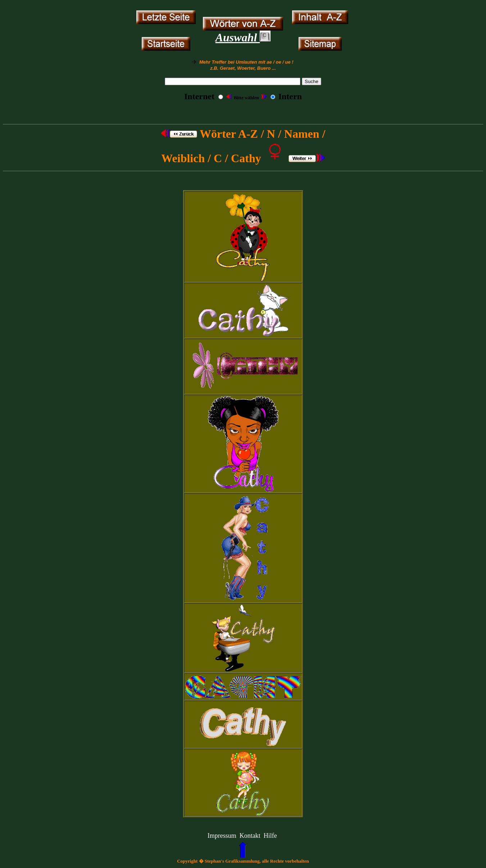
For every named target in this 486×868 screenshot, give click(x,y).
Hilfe (270, 836)
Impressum (222, 836)
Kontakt (250, 836)
